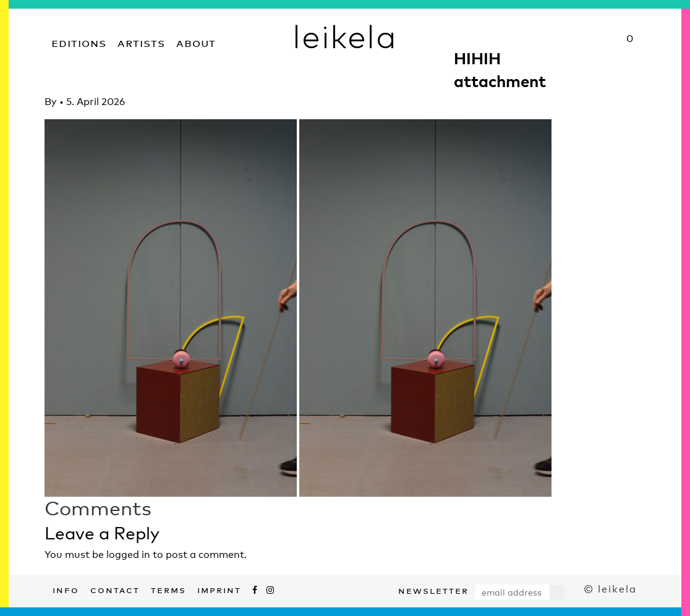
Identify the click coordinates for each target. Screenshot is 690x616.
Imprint (219, 589)
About (196, 42)
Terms (168, 589)
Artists (141, 42)
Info (66, 589)
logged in (128, 555)
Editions (79, 42)
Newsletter (433, 589)
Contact (115, 589)
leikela (345, 36)
